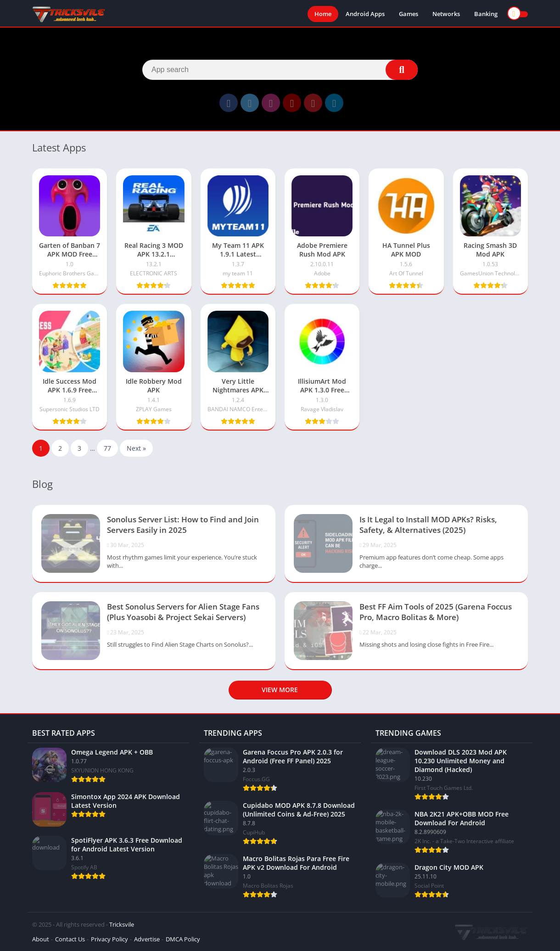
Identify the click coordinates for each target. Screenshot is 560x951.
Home (323, 14)
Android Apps (365, 14)
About (41, 939)
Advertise (147, 939)
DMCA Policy (183, 939)
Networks (446, 14)
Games (409, 14)
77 (107, 448)
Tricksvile (122, 924)
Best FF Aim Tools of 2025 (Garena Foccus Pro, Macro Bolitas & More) (436, 612)
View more (280, 690)
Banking (486, 14)
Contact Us (70, 939)
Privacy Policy (109, 939)
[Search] (280, 70)
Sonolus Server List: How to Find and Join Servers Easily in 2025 (183, 525)
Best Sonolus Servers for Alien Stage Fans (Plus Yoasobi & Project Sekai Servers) (183, 612)
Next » (136, 448)
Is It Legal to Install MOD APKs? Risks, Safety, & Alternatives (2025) (428, 525)
